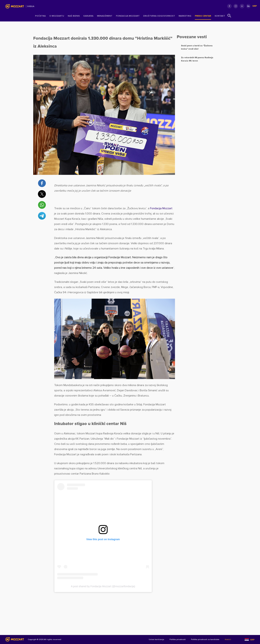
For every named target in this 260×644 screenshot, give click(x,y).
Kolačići (228, 640)
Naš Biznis (74, 16)
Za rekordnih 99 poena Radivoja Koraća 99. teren (197, 59)
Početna (40, 16)
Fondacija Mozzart (128, 16)
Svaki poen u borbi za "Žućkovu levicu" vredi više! (197, 47)
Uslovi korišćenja (156, 640)
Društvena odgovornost (159, 16)
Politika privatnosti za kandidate (205, 640)
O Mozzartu (57, 16)
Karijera (88, 16)
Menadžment (105, 16)
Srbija (31, 6)
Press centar (203, 16)
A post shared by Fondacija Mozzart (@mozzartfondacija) (103, 586)
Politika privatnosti (178, 640)
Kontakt (220, 16)
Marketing (185, 16)
